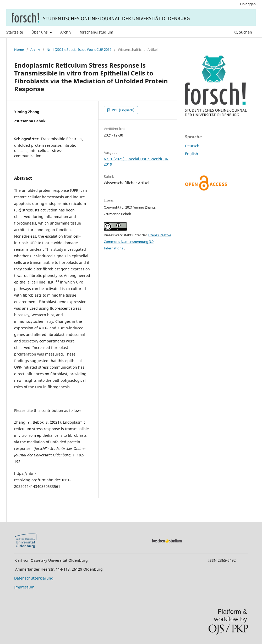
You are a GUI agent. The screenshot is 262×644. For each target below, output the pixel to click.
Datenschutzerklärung (34, 578)
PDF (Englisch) (123, 110)
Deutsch (192, 146)
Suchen (243, 32)
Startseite (15, 32)
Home (19, 50)
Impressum (24, 587)
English (192, 154)
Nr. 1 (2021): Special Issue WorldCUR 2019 (79, 50)
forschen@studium (96, 32)
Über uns (40, 32)
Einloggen (248, 4)
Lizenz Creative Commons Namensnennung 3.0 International (137, 242)
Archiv (66, 32)
